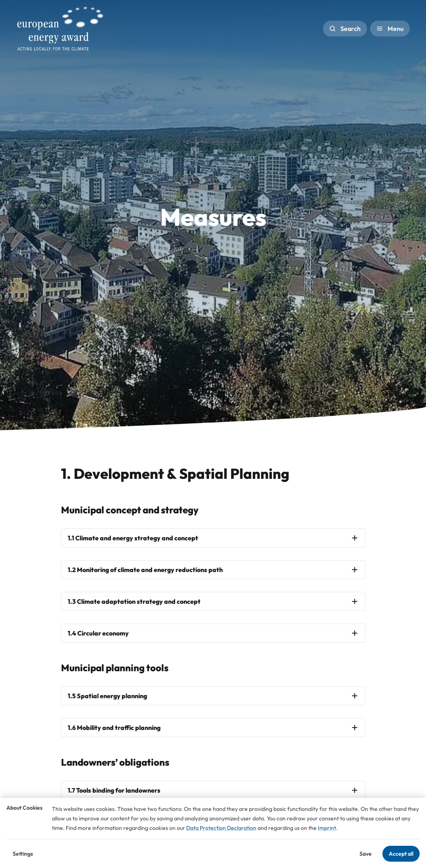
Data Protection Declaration (221, 828)
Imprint (327, 828)
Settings (23, 854)
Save (366, 854)
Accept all (401, 854)
